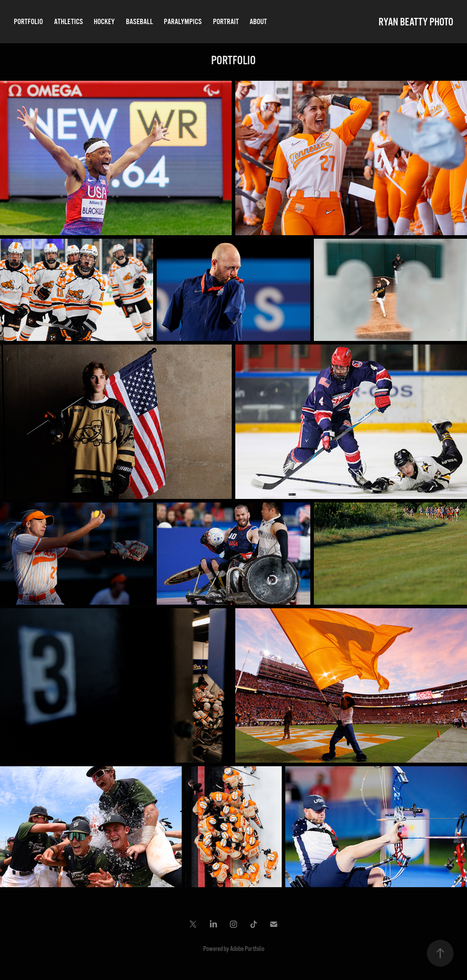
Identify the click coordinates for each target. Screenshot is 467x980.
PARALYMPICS (183, 22)
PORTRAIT (226, 22)
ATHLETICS (69, 22)
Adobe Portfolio (247, 949)
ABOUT (258, 22)
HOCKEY (104, 22)
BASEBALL (140, 22)
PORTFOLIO (28, 22)
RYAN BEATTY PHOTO (416, 22)
